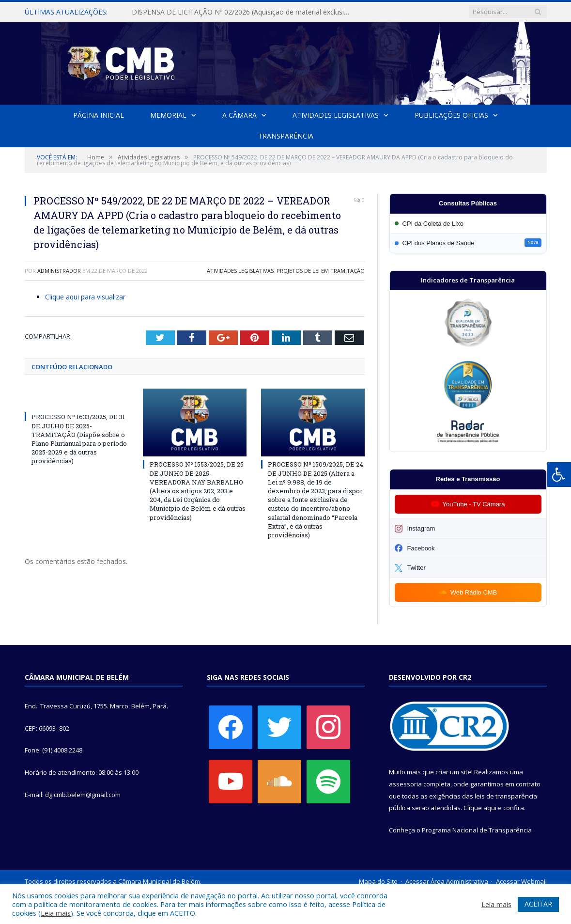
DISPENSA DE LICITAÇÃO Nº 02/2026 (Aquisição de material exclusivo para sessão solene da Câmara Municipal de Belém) (243, 12)
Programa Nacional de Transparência (477, 830)
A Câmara (239, 115)
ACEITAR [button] (538, 904)
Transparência (286, 136)
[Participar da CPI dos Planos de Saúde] (468, 243)
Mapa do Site (378, 881)
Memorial (168, 115)
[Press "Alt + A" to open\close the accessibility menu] (559, 475)
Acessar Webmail (521, 881)
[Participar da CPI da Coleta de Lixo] (468, 224)
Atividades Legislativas (336, 115)
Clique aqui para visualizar (85, 297)
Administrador (59, 271)
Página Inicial (99, 115)
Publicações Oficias (451, 115)
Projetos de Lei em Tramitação (321, 271)
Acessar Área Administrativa (447, 881)
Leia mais (56, 913)
